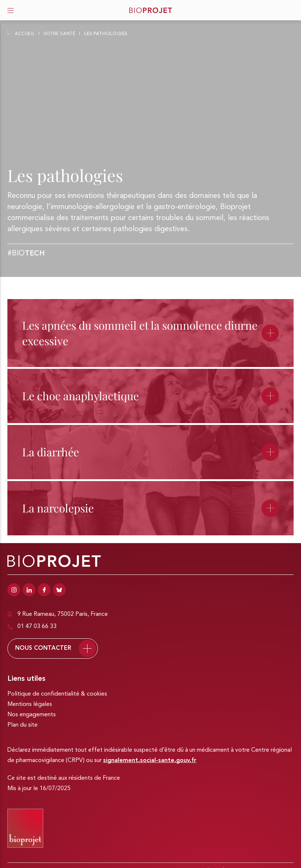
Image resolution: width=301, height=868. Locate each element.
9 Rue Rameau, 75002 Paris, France (58, 615)
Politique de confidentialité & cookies (57, 694)
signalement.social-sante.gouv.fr (150, 761)
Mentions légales (30, 704)
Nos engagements (32, 715)
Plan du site (23, 725)
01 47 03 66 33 (32, 627)
